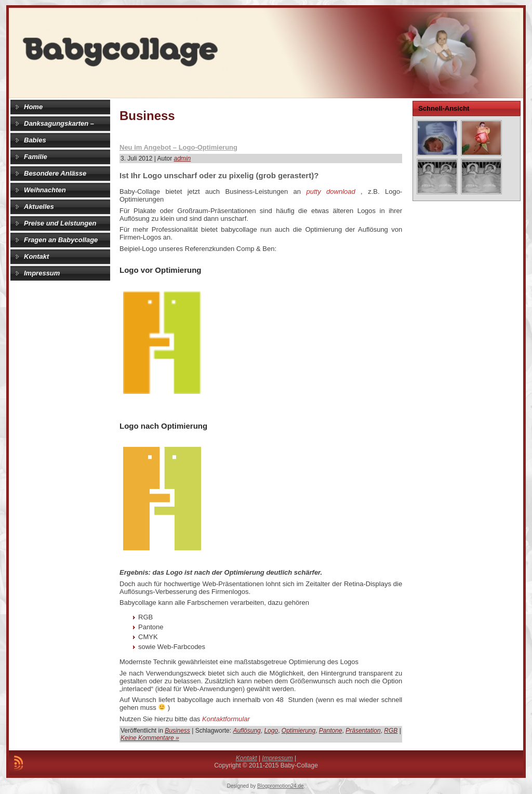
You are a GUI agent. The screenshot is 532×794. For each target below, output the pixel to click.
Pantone (331, 731)
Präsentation (363, 731)
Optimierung (298, 731)
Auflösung (247, 731)
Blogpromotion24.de (281, 786)
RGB (391, 731)
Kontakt (247, 758)
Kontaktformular (226, 719)
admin (183, 158)
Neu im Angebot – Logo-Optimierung (178, 147)
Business (177, 731)
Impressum (277, 758)
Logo (271, 731)
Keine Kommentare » (150, 738)
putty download (330, 191)
